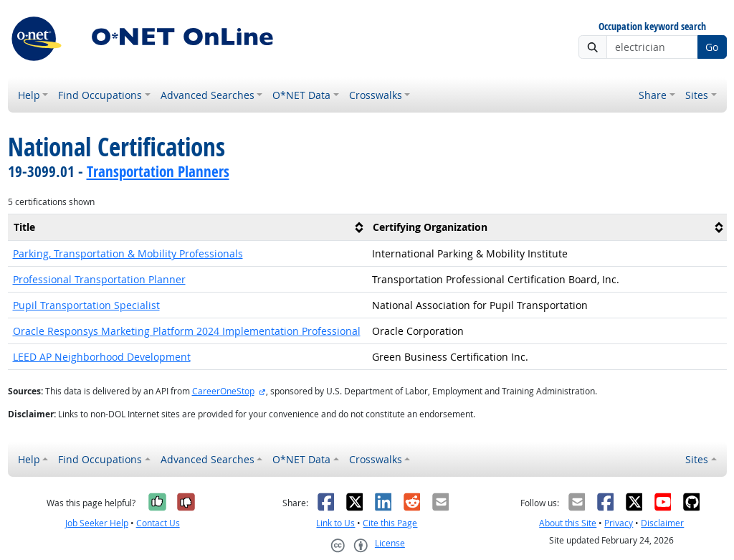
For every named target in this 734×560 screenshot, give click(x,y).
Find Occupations (100, 95)
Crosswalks (376, 95)
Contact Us (158, 523)
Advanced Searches (208, 95)
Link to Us (335, 523)
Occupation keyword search (652, 27)
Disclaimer (662, 523)
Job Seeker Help (97, 523)
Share (653, 95)
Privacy (619, 523)
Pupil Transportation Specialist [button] (86, 305)
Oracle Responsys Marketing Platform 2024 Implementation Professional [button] (187, 331)
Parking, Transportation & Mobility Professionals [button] (128, 253)
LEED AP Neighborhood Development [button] (102, 357)
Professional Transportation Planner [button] (99, 279)
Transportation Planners (158, 171)
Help (29, 95)
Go (712, 47)
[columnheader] (188, 228)
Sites (697, 95)
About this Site (568, 523)
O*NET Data (301, 95)
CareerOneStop (223, 391)
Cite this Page (390, 523)
